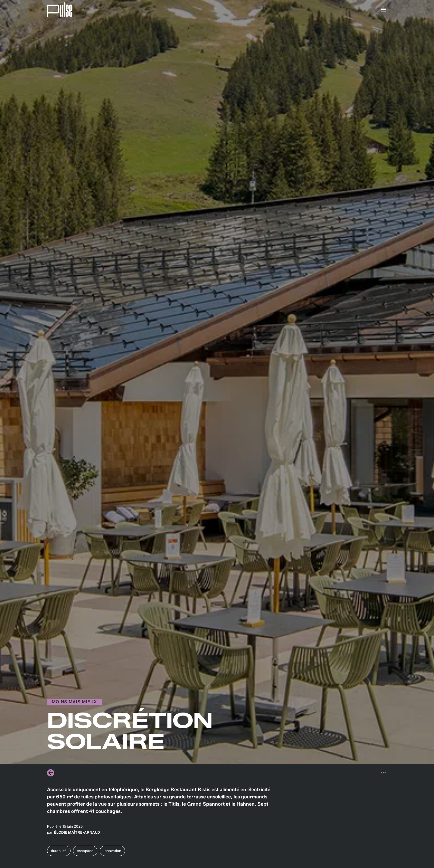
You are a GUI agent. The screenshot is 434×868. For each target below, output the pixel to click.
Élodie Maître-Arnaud (77, 832)
